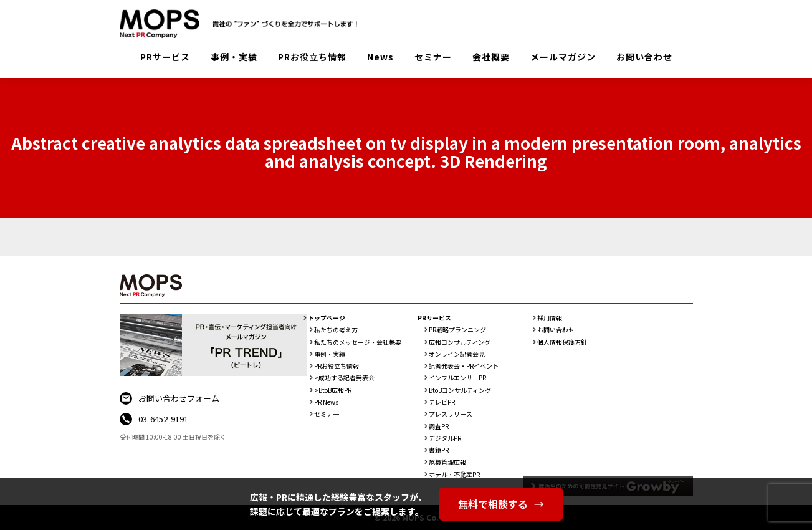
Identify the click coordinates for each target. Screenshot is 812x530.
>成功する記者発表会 (344, 378)
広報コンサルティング (460, 342)
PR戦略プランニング (457, 330)
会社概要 (491, 57)
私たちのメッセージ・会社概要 (358, 342)
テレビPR (442, 402)
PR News (326, 402)
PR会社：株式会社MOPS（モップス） (243, 24)
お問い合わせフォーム (179, 398)
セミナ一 (327, 414)
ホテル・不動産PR (454, 475)
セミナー (433, 57)
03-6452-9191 (163, 419)
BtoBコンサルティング (460, 390)
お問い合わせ (644, 57)
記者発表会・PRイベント (464, 366)
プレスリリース (451, 414)
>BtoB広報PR (333, 390)
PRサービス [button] (165, 57)
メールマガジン (563, 57)
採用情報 (550, 318)
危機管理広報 (447, 462)
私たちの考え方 (336, 330)
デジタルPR (445, 438)
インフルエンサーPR (457, 378)
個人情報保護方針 (562, 342)
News (380, 57)
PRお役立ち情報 (312, 57)
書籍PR (439, 450)
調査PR (439, 426)
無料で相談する (501, 504)
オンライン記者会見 (457, 354)
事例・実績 (234, 57)
